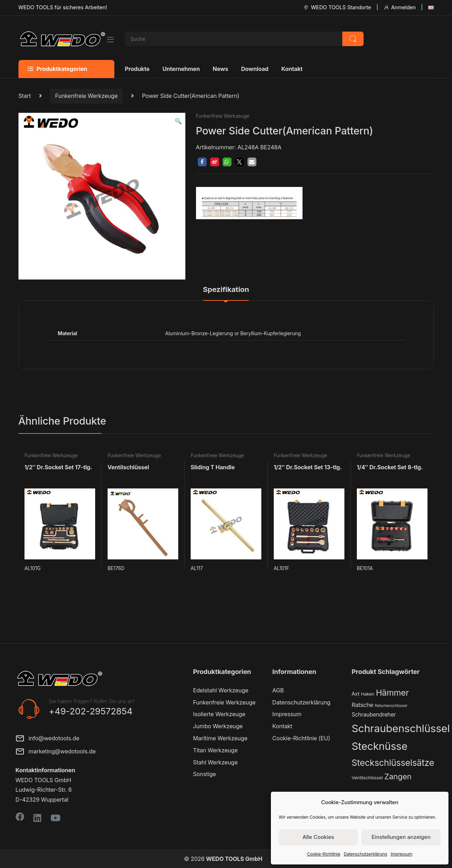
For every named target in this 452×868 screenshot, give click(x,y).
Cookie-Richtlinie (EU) (301, 738)
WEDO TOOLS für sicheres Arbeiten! (63, 7)
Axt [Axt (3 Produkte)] (355, 694)
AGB (278, 690)
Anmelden (400, 7)
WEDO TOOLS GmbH (234, 859)
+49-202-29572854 (91, 711)
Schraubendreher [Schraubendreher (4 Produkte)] (374, 715)
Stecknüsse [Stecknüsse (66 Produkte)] (379, 746)
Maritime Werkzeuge (220, 738)
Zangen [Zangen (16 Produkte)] (398, 776)
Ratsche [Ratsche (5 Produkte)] (362, 705)
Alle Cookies (318, 837)
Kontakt (292, 69)
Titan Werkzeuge (216, 750)
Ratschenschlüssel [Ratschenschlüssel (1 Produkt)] (391, 706)
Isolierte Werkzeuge (219, 714)
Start (25, 96)
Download (255, 69)
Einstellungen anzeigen (401, 837)
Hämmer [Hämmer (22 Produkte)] (393, 693)
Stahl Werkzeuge (216, 762)
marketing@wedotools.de (56, 752)
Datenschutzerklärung (365, 854)
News (220, 69)
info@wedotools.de (48, 739)
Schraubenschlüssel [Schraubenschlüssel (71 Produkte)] (401, 728)
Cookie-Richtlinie (324, 854)
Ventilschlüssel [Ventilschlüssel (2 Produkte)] (367, 778)
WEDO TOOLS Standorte (337, 7)
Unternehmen (181, 69)
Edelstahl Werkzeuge (221, 690)
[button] (178, 121)
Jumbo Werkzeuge (218, 726)
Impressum (401, 854)
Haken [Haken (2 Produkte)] (368, 694)
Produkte (137, 69)
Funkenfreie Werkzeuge (86, 96)
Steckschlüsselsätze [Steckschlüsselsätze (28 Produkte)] (393, 763)
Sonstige (205, 774)
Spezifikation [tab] (226, 290)
